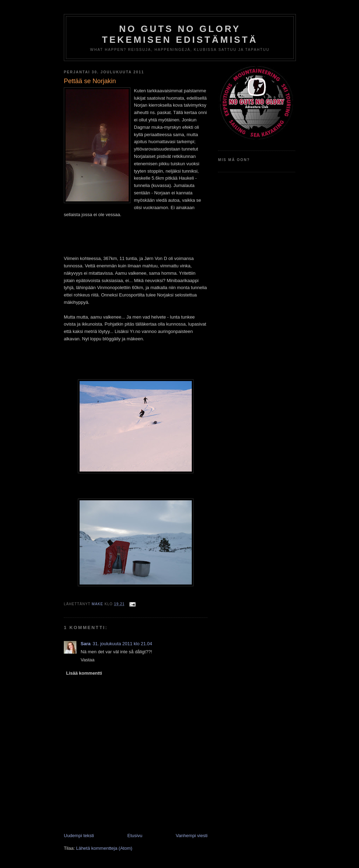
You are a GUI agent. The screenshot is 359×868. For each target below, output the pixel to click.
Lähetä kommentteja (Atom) (104, 848)
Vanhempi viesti (192, 836)
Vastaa (88, 660)
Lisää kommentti (84, 673)
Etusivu (135, 836)
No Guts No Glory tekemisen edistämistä (180, 34)
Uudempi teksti (79, 836)
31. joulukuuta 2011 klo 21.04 (122, 644)
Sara (86, 644)
